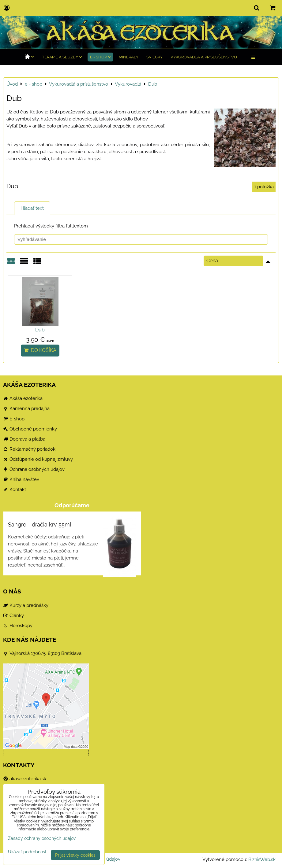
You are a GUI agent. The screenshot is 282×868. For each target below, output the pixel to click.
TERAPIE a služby (62, 57)
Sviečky (154, 57)
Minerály (129, 57)
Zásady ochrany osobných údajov (42, 838)
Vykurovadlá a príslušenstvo (204, 57)
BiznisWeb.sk (262, 859)
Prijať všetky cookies (75, 855)
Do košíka (40, 350)
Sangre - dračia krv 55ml (40, 524)
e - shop (100, 57)
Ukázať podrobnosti (28, 852)
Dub (40, 330)
